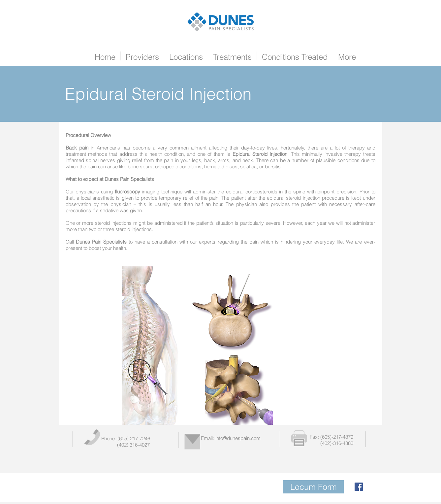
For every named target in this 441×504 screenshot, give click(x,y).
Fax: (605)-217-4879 (331, 437)
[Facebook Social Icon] (359, 487)
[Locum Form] (314, 487)
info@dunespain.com (238, 438)
